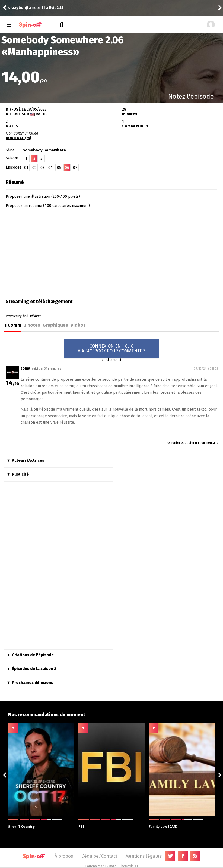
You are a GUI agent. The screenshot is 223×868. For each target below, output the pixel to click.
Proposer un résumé (24, 206)
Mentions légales (144, 856)
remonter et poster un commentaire (193, 443)
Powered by (23, 316)
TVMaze (111, 866)
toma (26, 368)
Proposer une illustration (28, 196)
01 (26, 168)
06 (67, 168)
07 (75, 168)
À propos (64, 856)
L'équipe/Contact (99, 856)
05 (59, 168)
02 (34, 168)
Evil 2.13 (56, 8)
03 (42, 168)
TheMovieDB (129, 866)
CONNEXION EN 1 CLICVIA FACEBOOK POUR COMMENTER (111, 348)
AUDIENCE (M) (18, 138)
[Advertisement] (51, 252)
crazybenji (18, 8)
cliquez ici (114, 360)
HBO (45, 114)
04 (51, 168)
